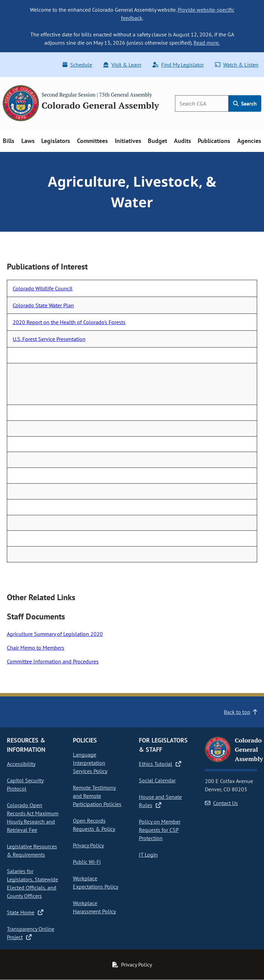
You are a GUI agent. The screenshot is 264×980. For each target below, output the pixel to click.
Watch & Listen (237, 65)
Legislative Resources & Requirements (32, 850)
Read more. (207, 43)
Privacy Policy (88, 845)
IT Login (148, 855)
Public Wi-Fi (87, 862)
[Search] (202, 103)
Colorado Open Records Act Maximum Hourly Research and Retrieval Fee (33, 817)
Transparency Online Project (31, 933)
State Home (25, 912)
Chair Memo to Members (36, 648)
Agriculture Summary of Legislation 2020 (55, 634)
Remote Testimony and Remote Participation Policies (97, 796)
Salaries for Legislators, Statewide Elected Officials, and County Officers (32, 883)
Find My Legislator (178, 65)
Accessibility (21, 764)
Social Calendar (157, 780)
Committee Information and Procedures (53, 661)
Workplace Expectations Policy (96, 882)
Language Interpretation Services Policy (90, 763)
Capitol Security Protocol (25, 784)
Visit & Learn (122, 65)
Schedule (77, 65)
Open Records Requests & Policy (94, 825)
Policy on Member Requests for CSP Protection (160, 830)
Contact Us (221, 803)
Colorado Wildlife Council (43, 288)
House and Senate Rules (160, 801)
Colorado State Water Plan (43, 305)
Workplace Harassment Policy (94, 907)
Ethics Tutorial (160, 764)
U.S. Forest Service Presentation (49, 339)
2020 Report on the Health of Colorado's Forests (69, 322)
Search (245, 103)
